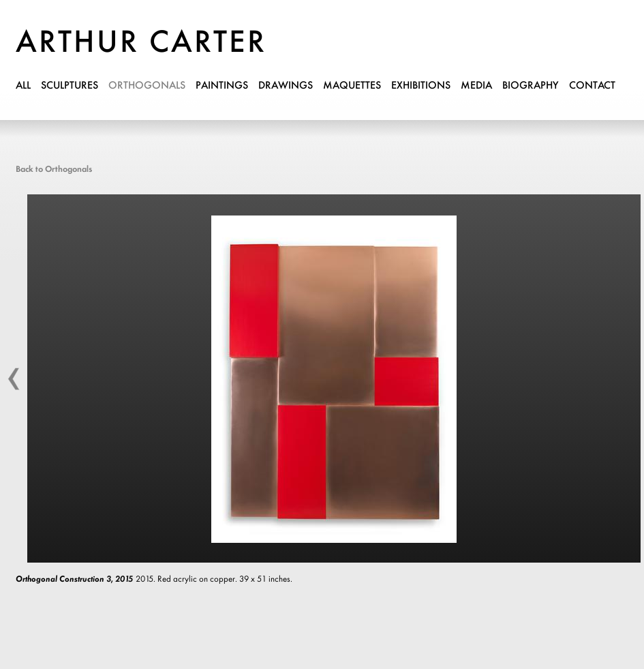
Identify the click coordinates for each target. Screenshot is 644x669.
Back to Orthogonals (54, 169)
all (23, 86)
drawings (286, 86)
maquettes (352, 86)
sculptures (70, 86)
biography (531, 86)
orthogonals (147, 86)
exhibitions (421, 86)
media (476, 86)
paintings (222, 86)
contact (592, 86)
